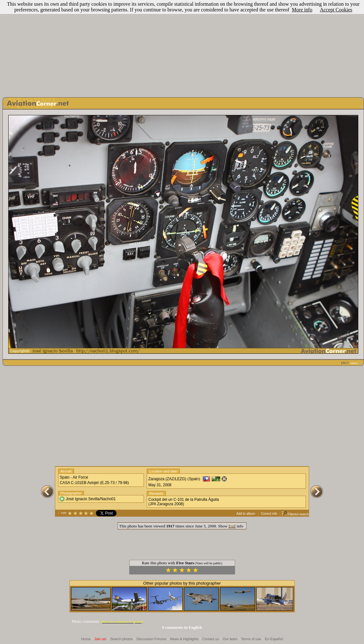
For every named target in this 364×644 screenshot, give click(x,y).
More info (302, 10)
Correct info (269, 514)
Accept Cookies (336, 10)
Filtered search (295, 514)
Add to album (246, 514)
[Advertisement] (182, 47)
